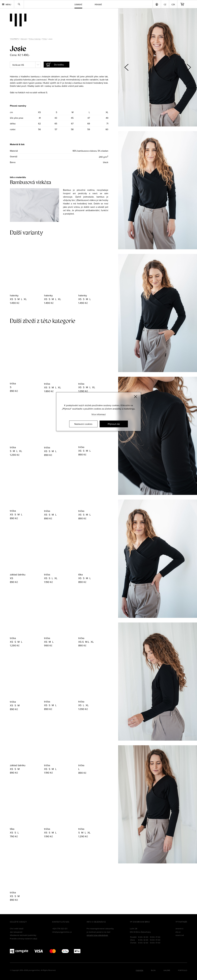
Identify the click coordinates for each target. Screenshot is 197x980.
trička (13, 383)
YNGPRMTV (14, 39)
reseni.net (180, 935)
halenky (14, 295)
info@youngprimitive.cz (62, 932)
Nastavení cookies (83, 424)
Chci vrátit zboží (17, 929)
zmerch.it (179, 929)
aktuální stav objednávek (97, 935)
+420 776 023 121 (60, 929)
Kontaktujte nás (61, 922)
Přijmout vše (114, 424)
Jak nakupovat (16, 932)
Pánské (98, 5)
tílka (80, 575)
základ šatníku (18, 575)
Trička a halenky (35, 39)
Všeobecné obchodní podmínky (23, 935)
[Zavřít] (136, 397)
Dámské (24, 39)
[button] (189, 67)
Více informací (99, 414)
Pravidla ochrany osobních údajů (24, 939)
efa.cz (178, 932)
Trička (44, 39)
